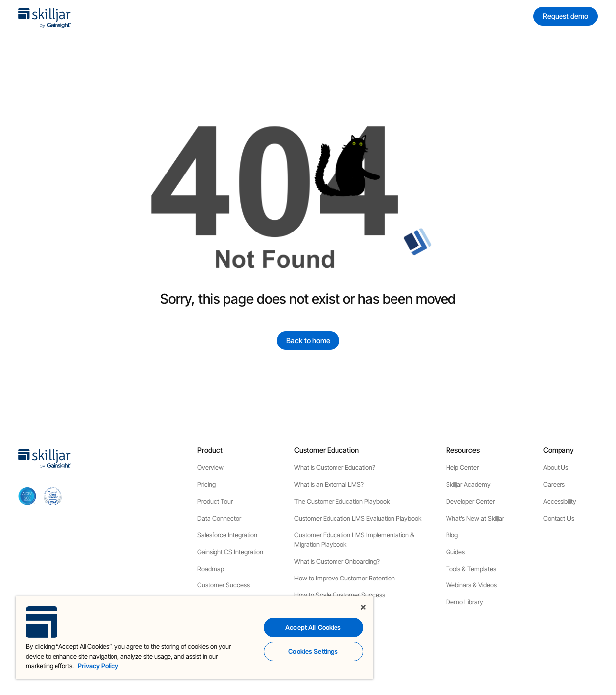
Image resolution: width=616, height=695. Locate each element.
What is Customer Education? (335, 468)
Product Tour (215, 501)
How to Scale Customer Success (340, 595)
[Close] (363, 607)
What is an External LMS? (329, 485)
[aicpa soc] (28, 496)
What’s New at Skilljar (475, 518)
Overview (210, 468)
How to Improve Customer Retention (345, 578)
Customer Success (224, 585)
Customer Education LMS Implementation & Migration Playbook (354, 540)
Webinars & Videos (471, 585)
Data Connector (219, 518)
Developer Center (470, 501)
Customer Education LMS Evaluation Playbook (358, 518)
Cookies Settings (313, 651)
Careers (554, 485)
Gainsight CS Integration (230, 552)
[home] (45, 16)
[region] (195, 638)
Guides (455, 552)
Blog (452, 535)
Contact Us (559, 518)
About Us (556, 468)
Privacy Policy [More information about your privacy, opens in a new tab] (98, 666)
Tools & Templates (471, 569)
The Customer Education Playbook (342, 501)
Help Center (462, 468)
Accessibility (560, 501)
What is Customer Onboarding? (337, 561)
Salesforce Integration (227, 535)
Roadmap (211, 569)
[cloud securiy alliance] (53, 496)
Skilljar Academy (468, 485)
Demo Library (465, 602)
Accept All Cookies (313, 627)
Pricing (206, 485)
